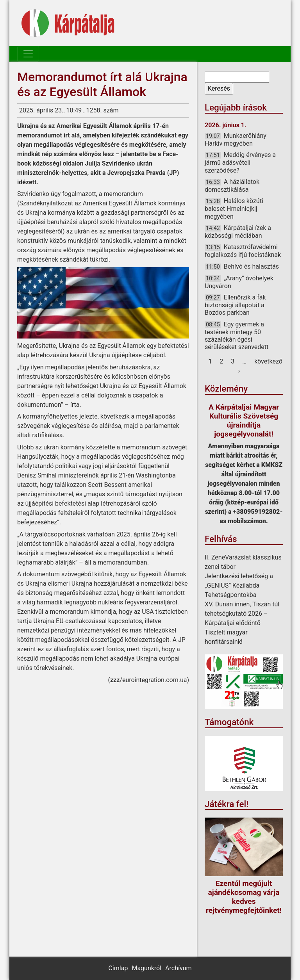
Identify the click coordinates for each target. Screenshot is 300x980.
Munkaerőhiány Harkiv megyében (236, 140)
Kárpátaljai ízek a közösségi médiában (238, 232)
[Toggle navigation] (28, 54)
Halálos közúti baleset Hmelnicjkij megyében (234, 208)
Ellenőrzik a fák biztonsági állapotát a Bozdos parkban (235, 305)
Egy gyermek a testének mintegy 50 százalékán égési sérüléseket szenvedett (237, 336)
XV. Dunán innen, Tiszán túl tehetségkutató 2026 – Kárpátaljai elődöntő (242, 614)
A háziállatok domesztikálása (232, 186)
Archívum (178, 968)
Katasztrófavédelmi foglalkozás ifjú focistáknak (243, 251)
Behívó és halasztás (251, 266)
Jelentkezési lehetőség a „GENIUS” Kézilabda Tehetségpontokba (239, 585)
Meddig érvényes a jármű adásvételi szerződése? (240, 162)
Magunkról (146, 968)
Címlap (118, 968)
